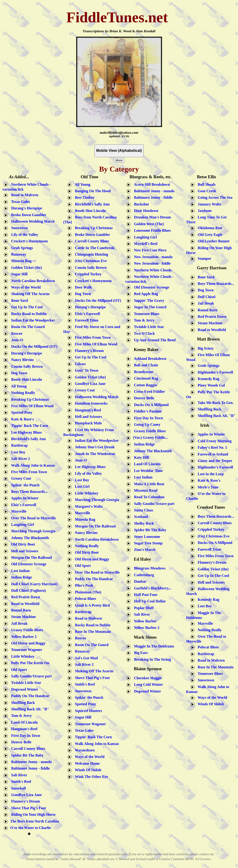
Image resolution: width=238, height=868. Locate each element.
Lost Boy (17, 452)
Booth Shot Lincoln (26, 379)
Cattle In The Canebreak (94, 248)
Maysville (18, 511)
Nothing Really (22, 393)
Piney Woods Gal (210, 385)
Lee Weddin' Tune (147, 470)
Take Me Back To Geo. (215, 402)
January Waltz (209, 204)
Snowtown (18, 228)
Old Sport (18, 669)
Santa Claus (142, 510)
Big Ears (140, 653)
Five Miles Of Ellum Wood (31, 406)
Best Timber (84, 197)
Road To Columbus (148, 497)
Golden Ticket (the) (26, 267)
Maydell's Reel (145, 244)
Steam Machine (23, 617)
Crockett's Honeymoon (28, 241)
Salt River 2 (20, 459)
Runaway (18, 254)
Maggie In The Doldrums (153, 646)
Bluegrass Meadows (149, 568)
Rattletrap (18, 445)
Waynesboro (84, 750)
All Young (18, 386)
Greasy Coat (20, 478)
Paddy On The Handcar (29, 696)
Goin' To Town (86, 370)
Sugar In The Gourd (149, 307)
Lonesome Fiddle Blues (151, 230)
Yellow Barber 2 (23, 636)
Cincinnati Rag (145, 378)
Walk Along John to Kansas (32, 465)
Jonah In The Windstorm (94, 454)
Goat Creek (206, 191)
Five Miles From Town (28, 472)
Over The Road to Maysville (33, 518)
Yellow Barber (144, 621)
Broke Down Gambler (28, 215)
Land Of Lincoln (24, 722)
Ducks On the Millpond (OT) (33, 346)
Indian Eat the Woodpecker (32, 320)
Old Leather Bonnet (213, 241)
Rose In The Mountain (92, 632)
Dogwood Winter (24, 689)
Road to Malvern (24, 195)
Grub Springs (21, 248)
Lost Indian (20, 571)
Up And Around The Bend (154, 340)
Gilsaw (79, 364)
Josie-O (16, 340)
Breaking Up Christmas (29, 399)
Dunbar (139, 581)
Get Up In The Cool (26, 307)
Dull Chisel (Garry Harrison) (33, 584)
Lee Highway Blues (26, 432)
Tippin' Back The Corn (29, 426)
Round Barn (20, 610)
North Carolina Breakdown (32, 281)
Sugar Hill (18, 274)
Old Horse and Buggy (27, 643)
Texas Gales (20, 202)
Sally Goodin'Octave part (30, 676)
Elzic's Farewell (23, 505)
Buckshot (140, 204)
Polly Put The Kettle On (29, 663)
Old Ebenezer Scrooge (28, 564)
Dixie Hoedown (145, 211)
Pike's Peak (83, 585)
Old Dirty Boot (22, 544)
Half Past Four (145, 595)
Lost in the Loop (210, 474)
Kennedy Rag (208, 379)
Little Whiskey (22, 656)
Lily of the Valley (24, 235)
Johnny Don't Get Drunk (94, 447)
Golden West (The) (148, 224)
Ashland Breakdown (149, 359)
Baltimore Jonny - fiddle (30, 768)
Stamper (204, 258)
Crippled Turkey (87, 274)
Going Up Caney (146, 424)
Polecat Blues (84, 599)
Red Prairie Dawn (25, 597)
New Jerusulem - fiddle (151, 263)
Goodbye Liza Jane (26, 795)
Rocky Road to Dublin (28, 314)
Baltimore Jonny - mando (30, 762)
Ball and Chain (145, 365)
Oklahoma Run (209, 228)
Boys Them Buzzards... (28, 492)
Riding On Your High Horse (32, 814)
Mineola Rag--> (23, 261)
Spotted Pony (21, 412)
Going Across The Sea (214, 197)
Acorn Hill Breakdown (151, 184)
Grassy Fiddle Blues (26, 630)
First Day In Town (25, 735)
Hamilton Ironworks (90, 403)
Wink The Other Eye (90, 776)
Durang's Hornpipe (26, 208)
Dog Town (18, 373)
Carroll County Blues (27, 749)
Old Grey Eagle (209, 235)
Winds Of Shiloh (87, 770)
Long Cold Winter (147, 684)
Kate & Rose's (22, 419)
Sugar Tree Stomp (147, 543)
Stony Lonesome (146, 536)
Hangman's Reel (23, 729)
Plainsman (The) (87, 592)
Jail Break (18, 623)
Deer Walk (82, 287)
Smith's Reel (20, 782)
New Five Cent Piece (149, 250)
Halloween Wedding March (32, 221)
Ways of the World (25, 287)
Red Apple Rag (145, 294)
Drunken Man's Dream (151, 217)
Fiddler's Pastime (147, 411)
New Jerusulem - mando (152, 257)
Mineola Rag (84, 519)
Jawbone (204, 211)
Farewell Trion (86, 320)
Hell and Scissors (24, 551)
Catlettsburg (143, 575)
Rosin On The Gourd (27, 327)
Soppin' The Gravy (148, 300)
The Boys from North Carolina (34, 821)
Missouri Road (145, 490)
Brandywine (143, 372)
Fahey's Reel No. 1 (212, 447)
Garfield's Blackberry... (152, 588)
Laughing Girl (22, 525)
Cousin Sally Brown (26, 366)
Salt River (18, 775)
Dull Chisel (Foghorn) (28, 590)
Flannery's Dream (25, 801)
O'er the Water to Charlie (30, 828)
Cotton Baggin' (145, 385)
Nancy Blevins (21, 360)
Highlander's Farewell (215, 372)
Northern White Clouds (152, 270)
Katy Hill (140, 457)
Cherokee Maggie (147, 678)
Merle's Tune (207, 487)
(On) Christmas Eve (89, 261)
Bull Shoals (206, 184)
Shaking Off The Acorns (30, 294)
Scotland (140, 517)
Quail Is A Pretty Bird (91, 605)
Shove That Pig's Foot (28, 808)
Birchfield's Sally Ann (28, 439)
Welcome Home (86, 763)
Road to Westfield (24, 603)
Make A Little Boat (148, 484)
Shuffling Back (22, 702)
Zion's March (144, 550)
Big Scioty (204, 348)
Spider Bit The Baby (26, 755)
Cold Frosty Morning (214, 441)
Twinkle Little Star (25, 683)
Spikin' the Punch (24, 485)
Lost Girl (81, 486)
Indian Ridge (21, 577)
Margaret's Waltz (88, 506)
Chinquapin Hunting (90, 254)
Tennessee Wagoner (26, 650)
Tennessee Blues (145, 314)
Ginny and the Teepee (214, 461)
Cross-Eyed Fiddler (148, 392)
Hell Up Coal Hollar (149, 601)
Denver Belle (20, 742)
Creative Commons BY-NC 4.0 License (185, 859)
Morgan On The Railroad (31, 558)
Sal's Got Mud (85, 658)
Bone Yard (19, 300)
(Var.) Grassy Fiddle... (146, 437)
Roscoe (16, 333)
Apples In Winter (24, 498)
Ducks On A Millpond (150, 405)
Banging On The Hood (92, 191)
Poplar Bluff (143, 608)
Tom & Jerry (21, 716)
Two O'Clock (143, 333)
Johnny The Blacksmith (29, 538)
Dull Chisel (206, 297)
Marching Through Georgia (32, 531)
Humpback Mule (87, 423)
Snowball (18, 788)
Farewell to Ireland (212, 454)
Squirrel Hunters (88, 710)
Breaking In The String (151, 659)
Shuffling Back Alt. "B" (29, 709)
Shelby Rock (143, 523)
